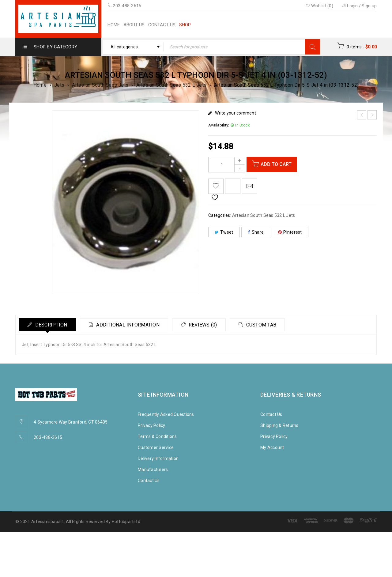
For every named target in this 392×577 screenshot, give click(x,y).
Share (256, 232)
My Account (272, 447)
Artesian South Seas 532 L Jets (171, 85)
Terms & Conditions (157, 436)
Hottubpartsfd (126, 522)
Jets (59, 85)
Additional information (130, 325)
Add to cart (277, 164)
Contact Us (149, 481)
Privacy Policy (152, 425)
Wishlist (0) (319, 6)
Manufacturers (153, 470)
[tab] (48, 325)
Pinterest (290, 232)
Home (40, 85)
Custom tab (267, 325)
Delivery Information (158, 458)
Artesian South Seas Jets (100, 85)
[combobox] (133, 47)
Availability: (219, 125)
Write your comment (236, 113)
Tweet (224, 232)
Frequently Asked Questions (166, 414)
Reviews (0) (207, 325)
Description (51, 325)
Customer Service (156, 447)
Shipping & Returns (279, 425)
